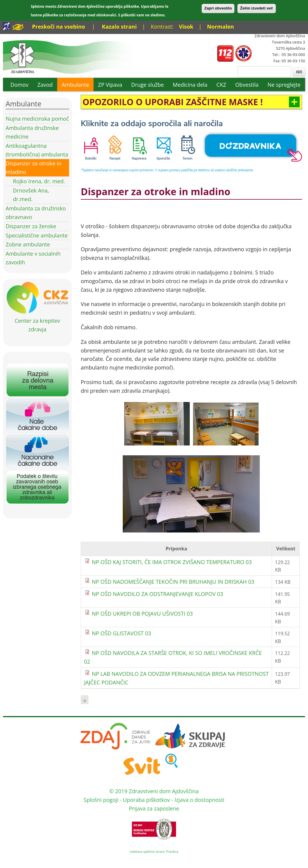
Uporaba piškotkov (147, 800)
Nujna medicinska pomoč (37, 119)
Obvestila (247, 85)
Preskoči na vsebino (58, 27)
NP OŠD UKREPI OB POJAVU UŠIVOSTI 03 (142, 614)
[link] (191, 102)
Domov (19, 85)
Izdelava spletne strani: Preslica (154, 851)
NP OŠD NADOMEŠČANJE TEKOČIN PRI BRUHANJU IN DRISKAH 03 (173, 582)
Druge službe (147, 85)
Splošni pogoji (101, 800)
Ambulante (75, 85)
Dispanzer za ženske (31, 226)
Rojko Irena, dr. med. (39, 181)
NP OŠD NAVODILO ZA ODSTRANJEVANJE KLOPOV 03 (157, 594)
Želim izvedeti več (257, 8)
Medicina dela (190, 85)
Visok (186, 27)
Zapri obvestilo (218, 8)
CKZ (221, 85)
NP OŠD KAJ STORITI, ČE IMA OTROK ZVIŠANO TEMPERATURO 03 (172, 562)
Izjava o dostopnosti (199, 800)
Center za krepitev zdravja (38, 321)
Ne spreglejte (284, 85)
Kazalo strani (119, 27)
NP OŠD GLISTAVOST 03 (121, 633)
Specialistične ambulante (37, 235)
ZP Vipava (110, 85)
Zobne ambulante (28, 244)
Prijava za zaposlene (154, 808)
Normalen (220, 27)
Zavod (45, 85)
